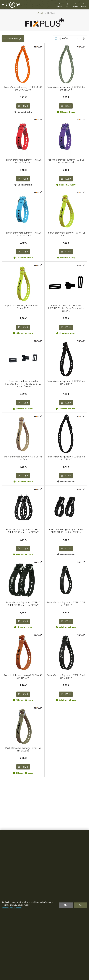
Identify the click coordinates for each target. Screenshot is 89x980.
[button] (68, 5)
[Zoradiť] (67, 39)
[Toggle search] (59, 5)
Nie (66, 905)
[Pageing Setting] (84, 39)
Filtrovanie (13, 39)
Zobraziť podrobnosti (12, 908)
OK (81, 905)
